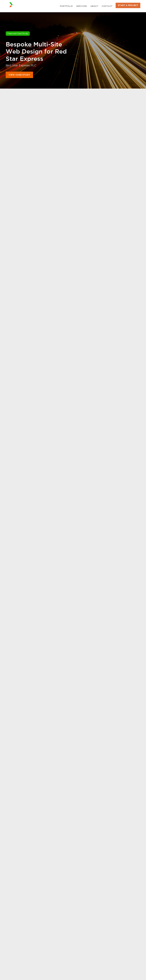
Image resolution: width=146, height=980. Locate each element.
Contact (107, 6)
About (94, 6)
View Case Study (19, 75)
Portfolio (66, 6)
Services (82, 6)
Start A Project (128, 5)
